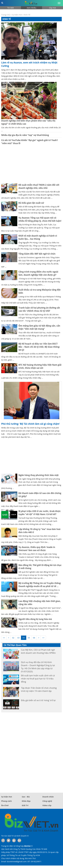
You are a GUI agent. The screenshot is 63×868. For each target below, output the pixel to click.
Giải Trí (25, 805)
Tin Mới (10, 8)
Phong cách (6, 801)
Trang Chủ (6, 15)
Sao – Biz (26, 797)
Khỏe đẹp (26, 801)
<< (4, 638)
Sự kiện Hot (17, 15)
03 (18, 638)
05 (29, 638)
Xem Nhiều (31, 8)
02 (13, 638)
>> (43, 638)
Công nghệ (47, 801)
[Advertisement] (31, 164)
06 (34, 638)
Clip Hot (53, 8)
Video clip (47, 805)
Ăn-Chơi (5, 805)
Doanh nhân (48, 797)
